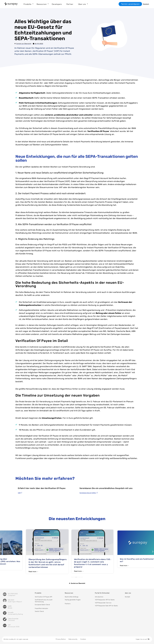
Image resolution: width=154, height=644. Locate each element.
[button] (1, 552)
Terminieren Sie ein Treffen (88, 505)
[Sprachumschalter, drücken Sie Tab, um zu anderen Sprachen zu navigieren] (147, 4)
